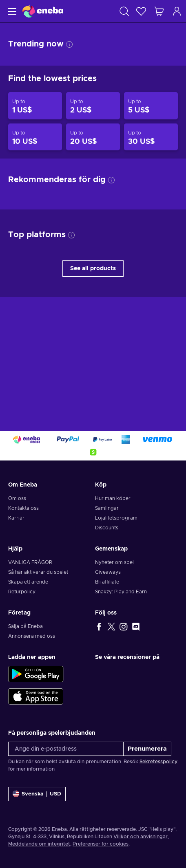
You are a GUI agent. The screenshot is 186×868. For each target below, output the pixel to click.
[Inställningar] (37, 794)
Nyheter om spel (114, 562)
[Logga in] (177, 11)
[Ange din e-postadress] (66, 749)
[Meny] (11, 11)
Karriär (16, 518)
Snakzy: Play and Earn (121, 592)
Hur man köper (113, 498)
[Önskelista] (141, 11)
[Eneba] (43, 11)
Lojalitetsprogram (116, 518)
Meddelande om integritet (39, 844)
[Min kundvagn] (159, 11)
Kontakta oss (23, 508)
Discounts (107, 528)
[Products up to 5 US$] (151, 106)
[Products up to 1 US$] (35, 106)
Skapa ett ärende (28, 582)
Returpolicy (22, 592)
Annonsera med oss (32, 636)
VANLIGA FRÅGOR (30, 562)
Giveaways (108, 572)
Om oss (17, 498)
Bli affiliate (107, 582)
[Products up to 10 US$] (35, 137)
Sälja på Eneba (25, 626)
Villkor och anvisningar (141, 837)
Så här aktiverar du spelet (38, 572)
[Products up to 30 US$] (151, 137)
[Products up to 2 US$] (93, 106)
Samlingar (107, 508)
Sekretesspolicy (158, 762)
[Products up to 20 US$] (93, 137)
